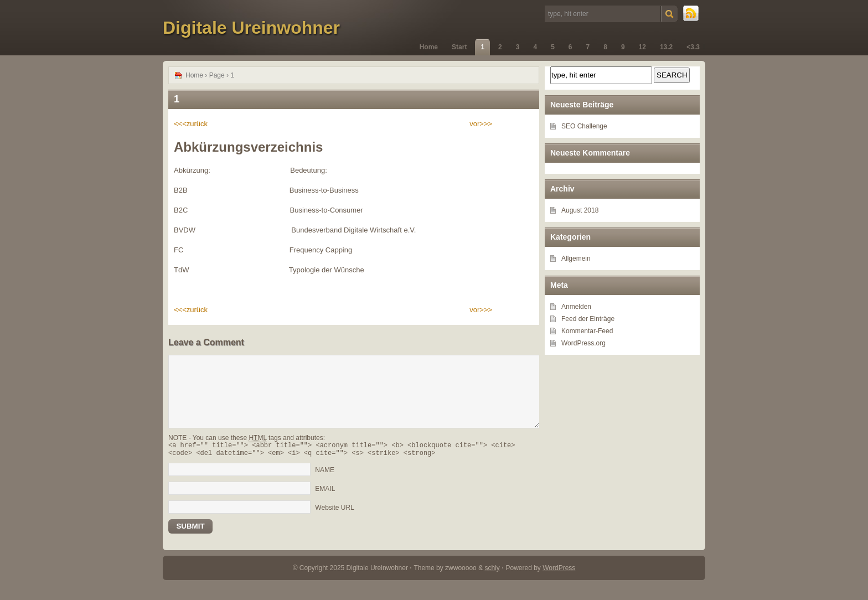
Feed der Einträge (588, 319)
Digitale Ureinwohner (251, 28)
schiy (492, 571)
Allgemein (576, 258)
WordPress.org (583, 343)
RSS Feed (691, 14)
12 (642, 47)
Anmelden (576, 307)
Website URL (334, 511)
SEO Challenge (584, 126)
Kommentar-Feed (587, 331)
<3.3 (693, 47)
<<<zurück (191, 124)
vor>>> (481, 124)
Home (429, 47)
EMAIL (325, 492)
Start (459, 47)
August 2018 (580, 210)
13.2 (666, 47)
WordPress (559, 571)
